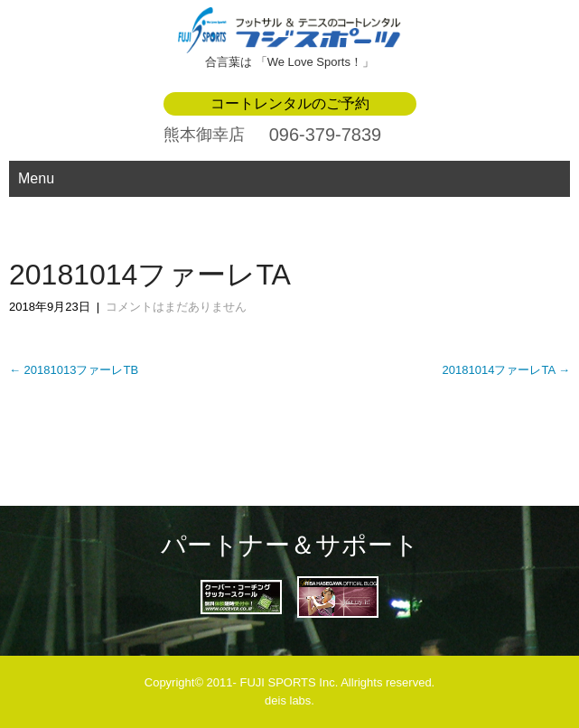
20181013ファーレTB (74, 370)
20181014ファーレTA (506, 370)
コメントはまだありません (176, 307)
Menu (36, 178)
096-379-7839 (326, 135)
